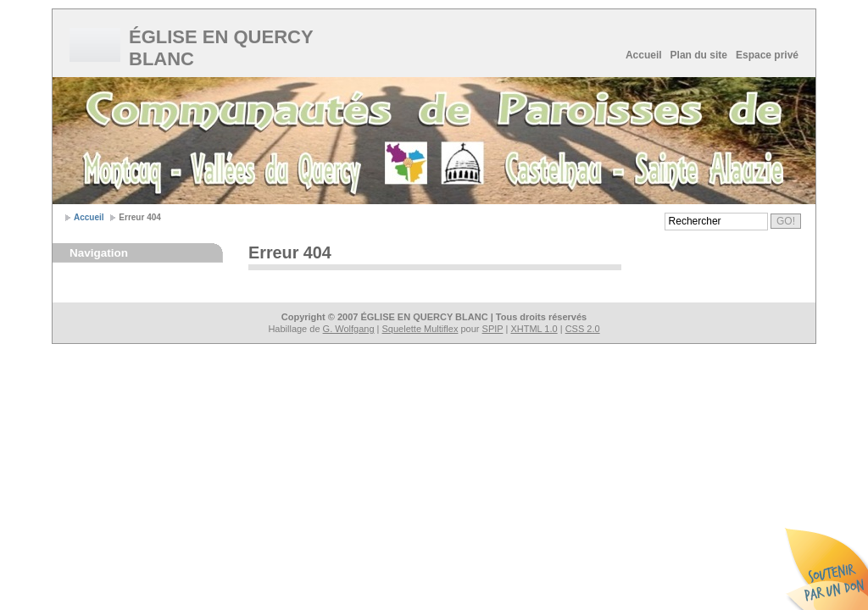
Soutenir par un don (826, 568)
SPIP (493, 329)
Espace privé (767, 55)
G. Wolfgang (349, 329)
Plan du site (699, 55)
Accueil (644, 55)
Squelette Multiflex (420, 329)
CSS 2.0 (583, 329)
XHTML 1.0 (534, 329)
